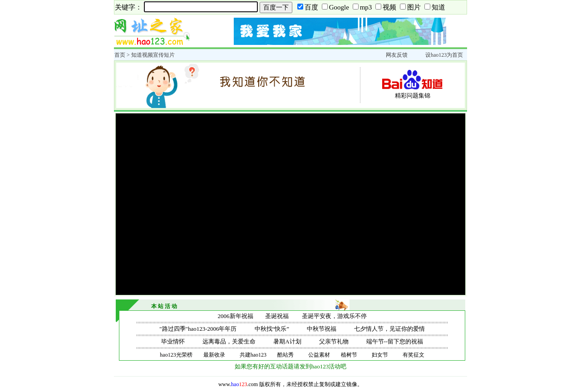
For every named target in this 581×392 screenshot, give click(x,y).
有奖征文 (414, 355)
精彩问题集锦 (413, 96)
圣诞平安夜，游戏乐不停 (334, 316)
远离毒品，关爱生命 (229, 341)
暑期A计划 (287, 341)
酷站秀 (286, 355)
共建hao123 (253, 355)
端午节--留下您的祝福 (395, 341)
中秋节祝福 (322, 329)
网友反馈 (397, 55)
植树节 (349, 355)
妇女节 (380, 355)
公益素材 (319, 355)
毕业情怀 (173, 341)
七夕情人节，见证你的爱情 (389, 329)
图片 (414, 7)
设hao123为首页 (444, 55)
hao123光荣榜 (176, 355)
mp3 (366, 7)
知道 (438, 7)
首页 (120, 55)
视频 (389, 7)
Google (339, 7)
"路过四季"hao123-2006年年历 (198, 329)
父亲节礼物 (334, 341)
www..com (238, 384)
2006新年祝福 (236, 316)
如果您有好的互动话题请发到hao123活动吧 (290, 366)
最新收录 (214, 355)
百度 (311, 7)
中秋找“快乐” (272, 329)
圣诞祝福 (277, 316)
